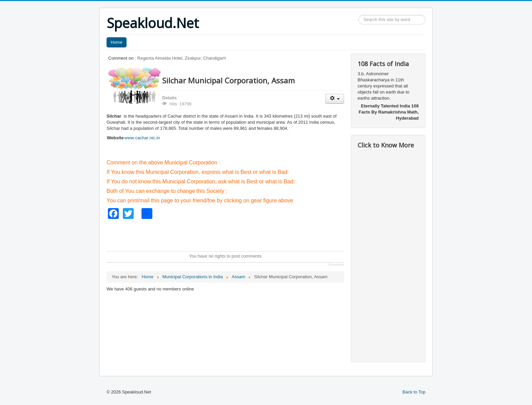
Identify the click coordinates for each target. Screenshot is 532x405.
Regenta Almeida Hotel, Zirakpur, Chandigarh (182, 58)
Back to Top (414, 392)
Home (117, 42)
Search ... (358, 15)
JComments (336, 265)
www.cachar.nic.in (142, 138)
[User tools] (335, 99)
